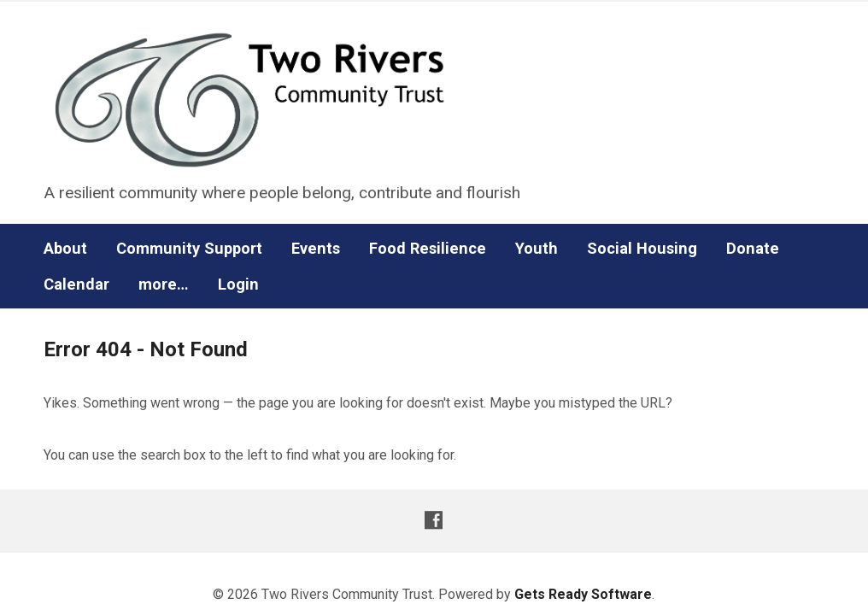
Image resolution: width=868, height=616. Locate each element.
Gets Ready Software (583, 594)
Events (316, 249)
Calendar (76, 285)
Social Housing (642, 249)
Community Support (189, 249)
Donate (753, 249)
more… (164, 285)
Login (238, 285)
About (65, 249)
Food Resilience (428, 249)
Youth (537, 249)
